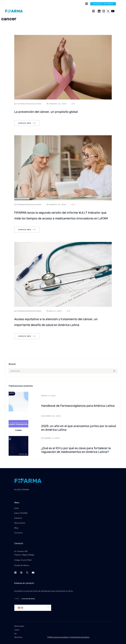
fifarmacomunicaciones (29, 104)
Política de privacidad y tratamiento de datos (68, 637)
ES (21, 608)
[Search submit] (114, 371)
